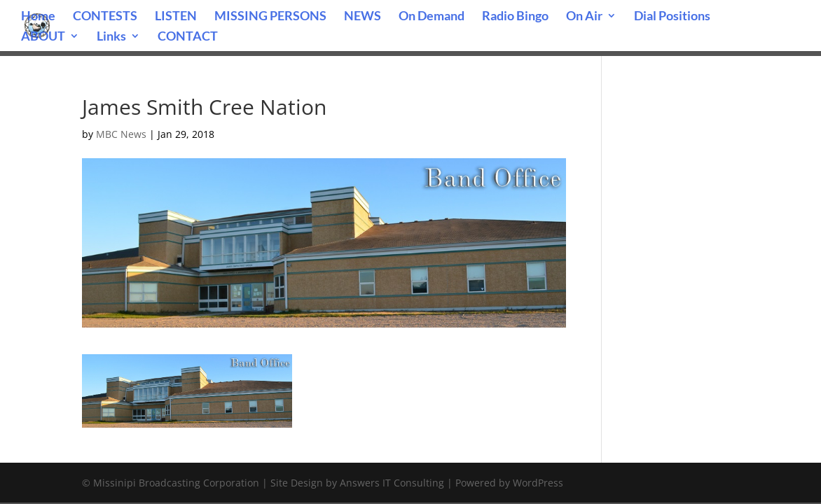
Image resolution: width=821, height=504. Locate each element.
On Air (584, 17)
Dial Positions (672, 17)
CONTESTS (105, 17)
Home (38, 17)
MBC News (121, 134)
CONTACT (188, 37)
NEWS (363, 17)
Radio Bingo (515, 17)
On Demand (432, 17)
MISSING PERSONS (270, 17)
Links (111, 37)
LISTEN (176, 17)
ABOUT (43, 37)
